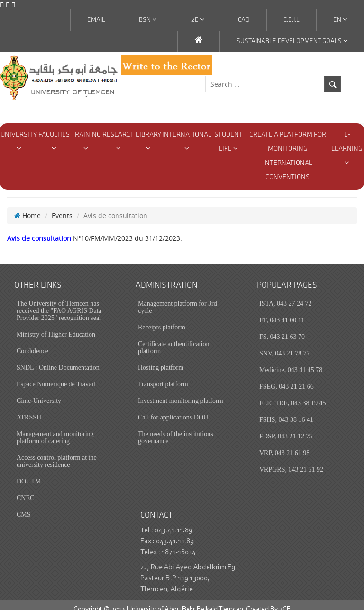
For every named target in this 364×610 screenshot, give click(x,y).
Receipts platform (162, 318)
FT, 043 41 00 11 (282, 311)
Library (149, 141)
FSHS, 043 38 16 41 (286, 411)
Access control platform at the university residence (57, 452)
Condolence (32, 342)
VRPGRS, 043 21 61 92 (291, 460)
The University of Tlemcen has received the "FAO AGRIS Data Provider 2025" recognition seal (59, 302)
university (19, 141)
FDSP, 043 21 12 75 (286, 427)
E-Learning (347, 149)
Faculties (54, 141)
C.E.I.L (291, 20)
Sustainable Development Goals (292, 41)
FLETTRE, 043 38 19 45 (292, 394)
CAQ (244, 20)
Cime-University (39, 392)
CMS (24, 505)
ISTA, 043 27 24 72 (286, 295)
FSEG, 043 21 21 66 (287, 378)
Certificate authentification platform (173, 338)
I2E (197, 20)
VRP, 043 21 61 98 (284, 444)
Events (62, 206)
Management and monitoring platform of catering (55, 428)
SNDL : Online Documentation (58, 359)
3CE (285, 600)
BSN (148, 20)
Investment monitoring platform (181, 392)
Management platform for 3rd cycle (177, 298)
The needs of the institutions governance (176, 428)
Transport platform (163, 375)
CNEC (25, 489)
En (340, 20)
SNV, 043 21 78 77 (285, 344)
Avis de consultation (39, 229)
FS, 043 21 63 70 (282, 328)
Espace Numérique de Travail (56, 375)
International (187, 141)
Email (96, 20)
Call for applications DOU (173, 408)
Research (118, 141)
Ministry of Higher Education (56, 325)
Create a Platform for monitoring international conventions (288, 156)
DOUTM (29, 472)
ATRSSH (29, 408)
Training (86, 141)
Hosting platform (161, 359)
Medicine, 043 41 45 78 (291, 361)
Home (27, 206)
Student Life (228, 142)
